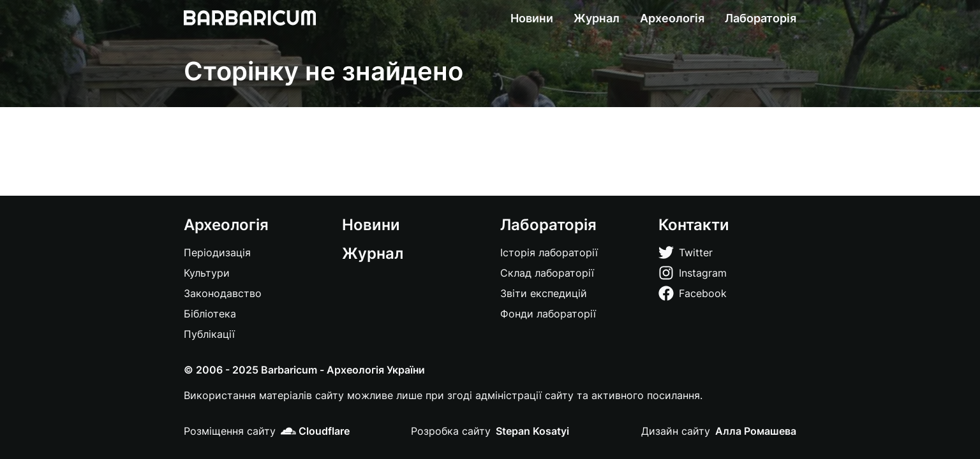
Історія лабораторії (549, 252)
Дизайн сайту (676, 431)
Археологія (672, 18)
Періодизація (217, 252)
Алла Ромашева (756, 431)
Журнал (597, 18)
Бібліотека (210, 314)
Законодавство (223, 293)
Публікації (209, 334)
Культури (207, 273)
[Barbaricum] (250, 18)
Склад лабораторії (547, 273)
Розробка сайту (451, 431)
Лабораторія (761, 18)
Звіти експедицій (544, 293)
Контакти (694, 225)
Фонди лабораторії (548, 314)
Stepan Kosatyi (532, 431)
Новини (532, 18)
